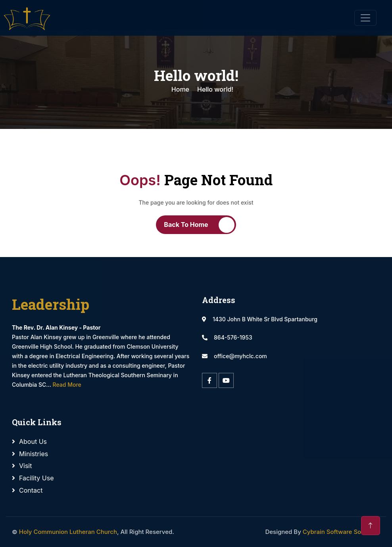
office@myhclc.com (240, 356)
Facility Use (37, 478)
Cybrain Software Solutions (341, 532)
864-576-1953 (233, 337)
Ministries (34, 454)
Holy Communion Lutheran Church (68, 532)
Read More (67, 385)
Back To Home (186, 225)
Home (180, 89)
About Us (33, 441)
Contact (31, 490)
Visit (25, 466)
